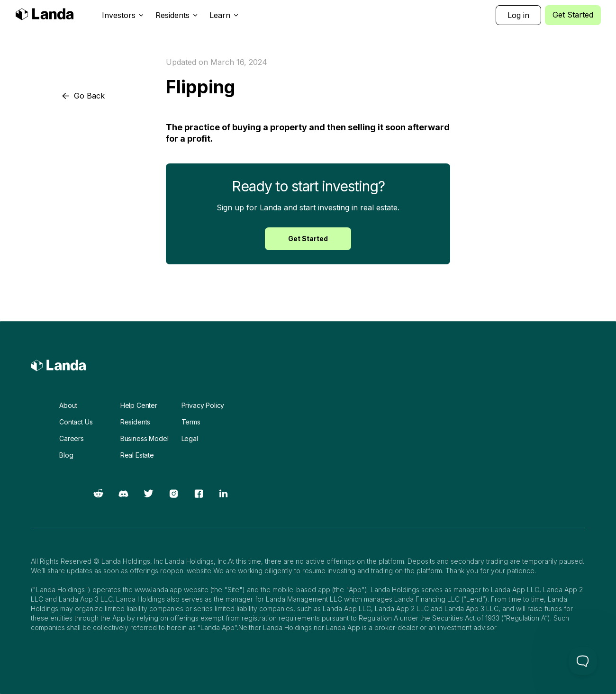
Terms (191, 422)
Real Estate (137, 455)
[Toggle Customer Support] (583, 661)
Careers (72, 438)
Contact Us (76, 422)
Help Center (139, 405)
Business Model (145, 438)
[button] (123, 15)
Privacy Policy (203, 405)
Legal (190, 438)
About (68, 405)
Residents (136, 422)
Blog (66, 455)
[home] (45, 15)
